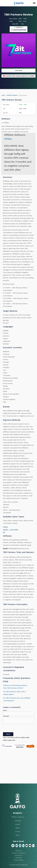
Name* (5, 710)
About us (19, 851)
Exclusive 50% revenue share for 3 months (20, 76)
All (4, 532)
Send (8, 734)
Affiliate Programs (12, 95)
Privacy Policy (19, 860)
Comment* (6, 716)
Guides (18, 824)
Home (3, 95)
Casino (6, 527)
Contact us (19, 855)
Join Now (19, 70)
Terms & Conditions (18, 853)
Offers (18, 828)
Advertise (19, 858)
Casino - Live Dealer (11, 530)
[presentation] (18, 728)
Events (18, 832)
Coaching (18, 821)
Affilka (8, 139)
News (18, 835)
